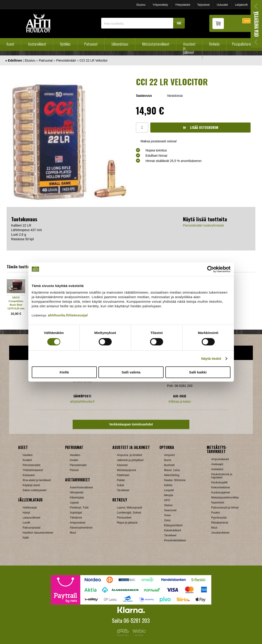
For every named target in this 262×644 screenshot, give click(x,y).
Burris (168, 460)
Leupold (169, 490)
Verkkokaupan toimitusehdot (131, 424)
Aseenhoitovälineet (81, 488)
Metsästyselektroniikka (225, 498)
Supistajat (76, 513)
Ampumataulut (220, 459)
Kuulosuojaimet (221, 493)
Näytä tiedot (211, 359)
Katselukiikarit (172, 530)
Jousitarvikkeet (220, 533)
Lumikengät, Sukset (129, 513)
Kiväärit (27, 460)
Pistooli (74, 470)
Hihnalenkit (76, 493)
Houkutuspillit (219, 482)
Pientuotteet (124, 518)
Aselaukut (217, 469)
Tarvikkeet (123, 490)
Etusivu (141, 5)
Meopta (169, 495)
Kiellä (64, 372)
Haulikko (75, 455)
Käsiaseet (29, 475)
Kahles (168, 485)
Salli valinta (131, 372)
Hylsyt (26, 513)
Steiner (168, 505)
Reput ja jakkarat (127, 523)
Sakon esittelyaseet (34, 490)
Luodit (26, 523)
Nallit (26, 538)
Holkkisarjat (30, 508)
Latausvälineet (31, 518)
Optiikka (65, 44)
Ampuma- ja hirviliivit (130, 455)
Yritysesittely (160, 5)
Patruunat (91, 44)
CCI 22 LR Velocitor (94, 60)
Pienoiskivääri (66, 60)
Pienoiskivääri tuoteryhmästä (203, 225)
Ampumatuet (77, 523)
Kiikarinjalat (77, 498)
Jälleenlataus (120, 44)
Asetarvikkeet (37, 44)
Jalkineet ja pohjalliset (130, 460)
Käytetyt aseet (31, 485)
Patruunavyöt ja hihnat (225, 508)
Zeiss (167, 520)
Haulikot (28, 455)
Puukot (216, 513)
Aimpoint (169, 455)
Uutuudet (222, 5)
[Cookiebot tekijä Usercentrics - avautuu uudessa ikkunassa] (210, 269)
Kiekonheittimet (221, 488)
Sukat (120, 485)
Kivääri (74, 460)
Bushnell (169, 465)
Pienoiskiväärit (31, 465)
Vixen (167, 515)
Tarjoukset (203, 5)
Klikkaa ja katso (180, 402)
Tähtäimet (76, 518)
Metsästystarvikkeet (156, 44)
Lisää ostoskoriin (200, 127)
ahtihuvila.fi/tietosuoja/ (68, 315)
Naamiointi (218, 503)
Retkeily (214, 44)
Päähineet (123, 475)
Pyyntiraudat (219, 518)
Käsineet (122, 465)
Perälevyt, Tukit (79, 508)
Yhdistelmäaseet (33, 470)
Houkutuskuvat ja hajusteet (222, 476)
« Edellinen (14, 60)
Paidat (121, 480)
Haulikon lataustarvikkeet (38, 533)
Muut (73, 533)
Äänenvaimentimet (81, 528)
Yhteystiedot (183, 5)
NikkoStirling (172, 475)
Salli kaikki (198, 372)
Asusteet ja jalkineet (189, 48)
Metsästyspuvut (126, 470)
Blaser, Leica (172, 470)
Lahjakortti (241, 5)
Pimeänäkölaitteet (175, 540)
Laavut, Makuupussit (130, 508)
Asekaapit (217, 464)
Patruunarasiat (32, 528)
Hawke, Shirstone (175, 480)
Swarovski (170, 510)
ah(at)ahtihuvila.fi (82, 402)
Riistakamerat (220, 523)
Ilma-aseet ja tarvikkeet (37, 480)
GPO (167, 500)
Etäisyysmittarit (173, 525)
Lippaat (74, 503)
